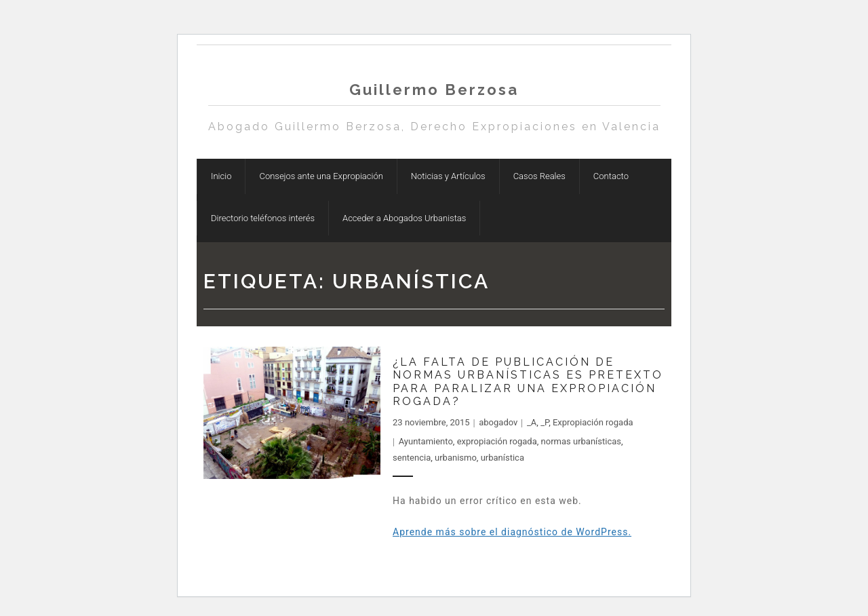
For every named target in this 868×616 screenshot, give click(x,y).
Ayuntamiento (426, 441)
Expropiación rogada (593, 422)
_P (545, 422)
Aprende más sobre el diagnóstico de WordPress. (512, 532)
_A (532, 422)
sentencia (412, 458)
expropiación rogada (497, 441)
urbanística (502, 458)
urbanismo (456, 458)
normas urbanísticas (581, 441)
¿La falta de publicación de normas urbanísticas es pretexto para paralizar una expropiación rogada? (528, 382)
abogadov (498, 422)
